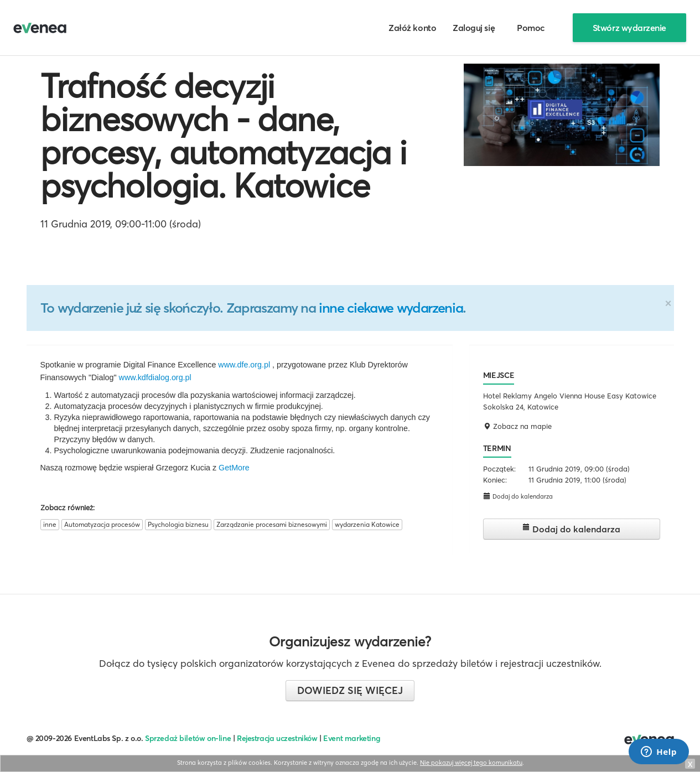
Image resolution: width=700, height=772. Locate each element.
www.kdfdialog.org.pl (155, 377)
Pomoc (531, 28)
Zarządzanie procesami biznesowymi (272, 524)
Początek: (499, 469)
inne (50, 524)
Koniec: (495, 480)
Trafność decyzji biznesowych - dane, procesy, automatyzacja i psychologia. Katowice (224, 136)
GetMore (234, 468)
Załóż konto (412, 28)
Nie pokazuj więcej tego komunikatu (471, 763)
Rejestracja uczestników (277, 738)
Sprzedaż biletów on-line (188, 738)
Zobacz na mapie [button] (517, 426)
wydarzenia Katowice (367, 524)
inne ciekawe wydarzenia (391, 308)
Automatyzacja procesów (102, 524)
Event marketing (352, 738)
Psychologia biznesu (178, 524)
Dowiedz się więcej (350, 690)
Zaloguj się (474, 28)
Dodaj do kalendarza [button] (518, 496)
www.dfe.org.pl (244, 365)
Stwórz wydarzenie (629, 28)
